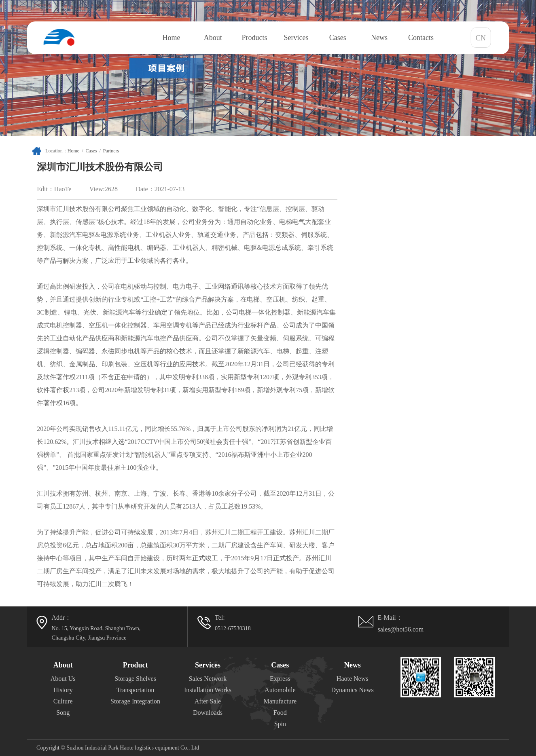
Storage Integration (135, 701)
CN (481, 38)
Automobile (280, 690)
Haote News (353, 679)
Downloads (208, 713)
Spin (280, 724)
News (379, 38)
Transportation (136, 690)
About (213, 38)
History (63, 690)
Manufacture (280, 701)
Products (255, 38)
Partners (111, 151)
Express (280, 679)
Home (171, 38)
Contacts (421, 38)
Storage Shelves (135, 679)
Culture (63, 701)
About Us (63, 679)
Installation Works (208, 690)
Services (296, 38)
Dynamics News (353, 690)
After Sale (208, 701)
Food (280, 713)
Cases (338, 38)
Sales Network (208, 679)
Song (63, 713)
